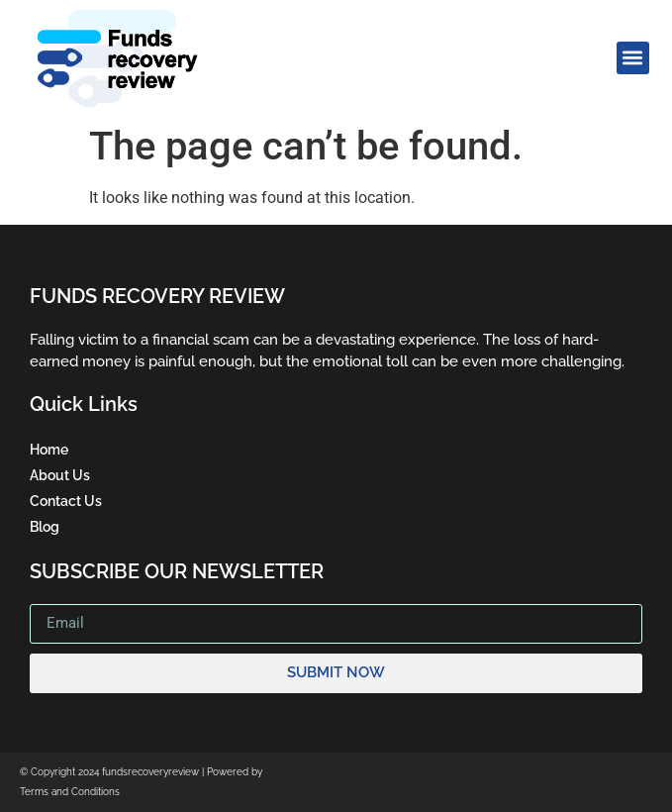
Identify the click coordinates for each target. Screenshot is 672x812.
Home (49, 450)
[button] (633, 58)
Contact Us (66, 501)
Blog (45, 527)
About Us (60, 475)
